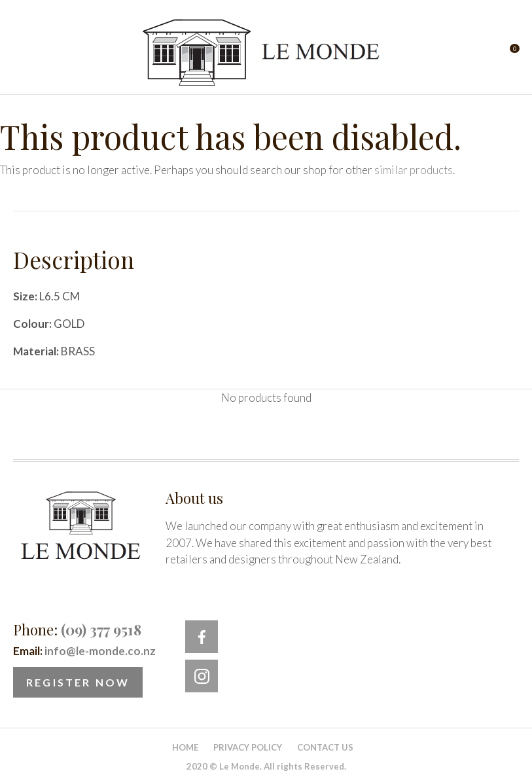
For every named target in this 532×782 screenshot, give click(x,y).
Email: (84, 651)
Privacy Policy (248, 747)
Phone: (77, 630)
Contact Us (325, 747)
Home (185, 747)
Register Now (78, 682)
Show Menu (21, 53)
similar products (414, 170)
